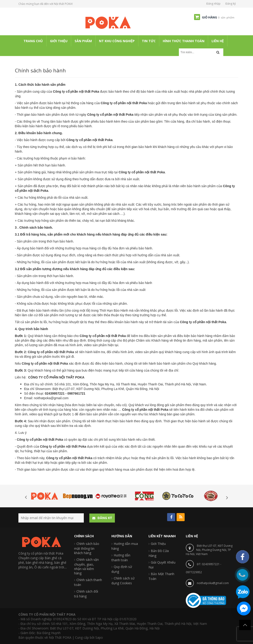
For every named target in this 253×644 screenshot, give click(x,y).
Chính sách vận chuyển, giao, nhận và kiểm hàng (86, 566)
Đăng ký (231, 4)
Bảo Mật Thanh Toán (161, 576)
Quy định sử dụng (122, 569)
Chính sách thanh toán (88, 582)
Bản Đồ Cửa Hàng (159, 553)
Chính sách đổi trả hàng (86, 594)
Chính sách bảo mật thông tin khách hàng (87, 548)
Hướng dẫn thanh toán (121, 558)
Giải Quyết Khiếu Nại (162, 565)
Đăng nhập (213, 4)
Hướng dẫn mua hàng (125, 546)
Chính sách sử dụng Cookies (123, 581)
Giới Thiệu (158, 544)
